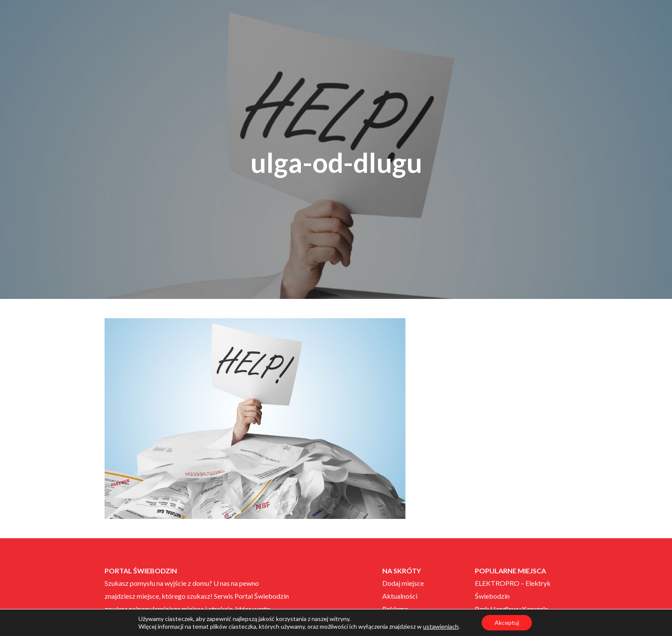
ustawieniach (441, 626)
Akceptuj (507, 622)
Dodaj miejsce (403, 583)
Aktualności (400, 596)
